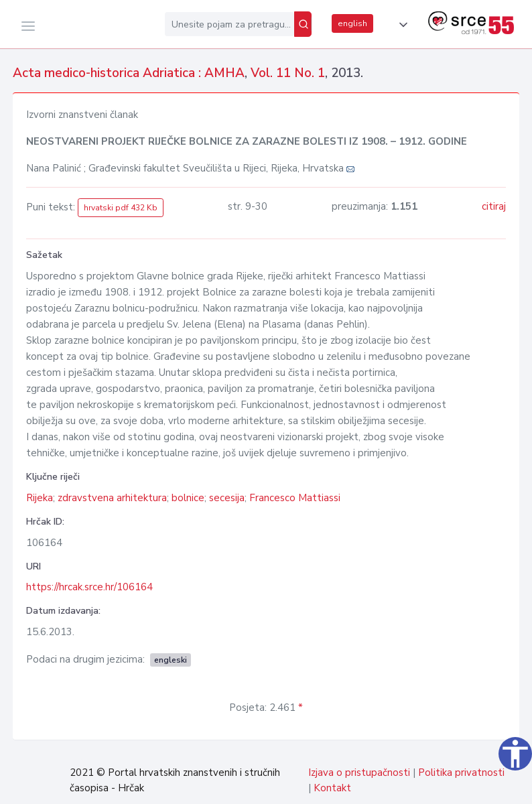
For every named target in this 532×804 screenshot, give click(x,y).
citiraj (494, 206)
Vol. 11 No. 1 (288, 73)
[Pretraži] (303, 24)
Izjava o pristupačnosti (359, 773)
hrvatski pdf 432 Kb (121, 208)
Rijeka (40, 498)
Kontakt (332, 788)
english (352, 23)
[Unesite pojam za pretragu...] (229, 24)
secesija (227, 498)
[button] (401, 25)
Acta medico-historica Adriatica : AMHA (129, 73)
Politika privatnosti (461, 773)
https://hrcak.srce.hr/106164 (89, 587)
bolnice (188, 498)
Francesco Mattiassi (295, 498)
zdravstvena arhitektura (112, 498)
